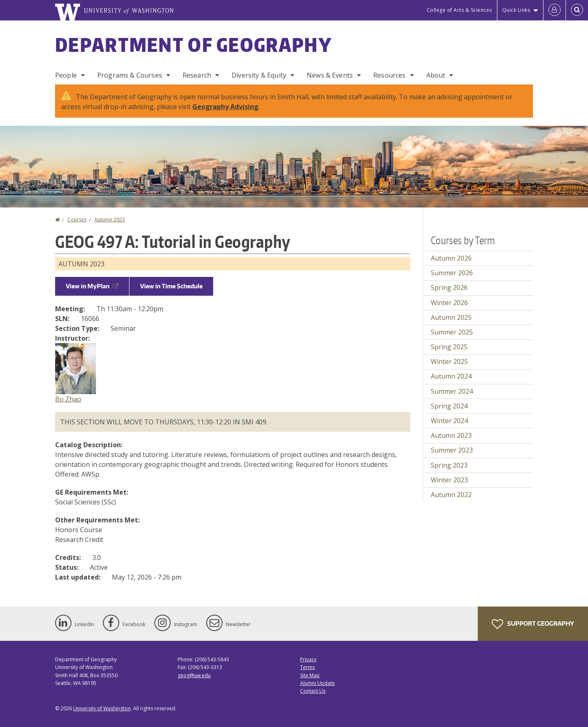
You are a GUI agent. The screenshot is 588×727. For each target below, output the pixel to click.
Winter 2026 (449, 303)
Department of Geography (194, 45)
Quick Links (516, 10)
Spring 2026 (449, 288)
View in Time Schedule (171, 286)
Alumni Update (317, 683)
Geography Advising (225, 107)
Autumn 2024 (451, 376)
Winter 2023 (449, 480)
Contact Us (313, 691)
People (66, 75)
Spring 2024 (449, 406)
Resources (389, 75)
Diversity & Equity (259, 75)
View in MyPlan (92, 286)
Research (197, 75)
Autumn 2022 (451, 495)
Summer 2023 (452, 450)
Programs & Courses (130, 75)
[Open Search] (577, 10)
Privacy (308, 659)
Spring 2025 (449, 347)
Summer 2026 (452, 273)
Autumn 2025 (451, 317)
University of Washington (102, 708)
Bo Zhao (68, 399)
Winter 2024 (449, 421)
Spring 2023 (449, 465)
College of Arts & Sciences (459, 10)
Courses (77, 220)
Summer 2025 (452, 332)
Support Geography (533, 624)
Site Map (310, 675)
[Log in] (555, 10)
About (436, 75)
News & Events (330, 75)
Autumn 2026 (451, 258)
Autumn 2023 (110, 220)
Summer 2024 (452, 391)
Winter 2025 (449, 361)
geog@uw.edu (194, 675)
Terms (307, 667)
